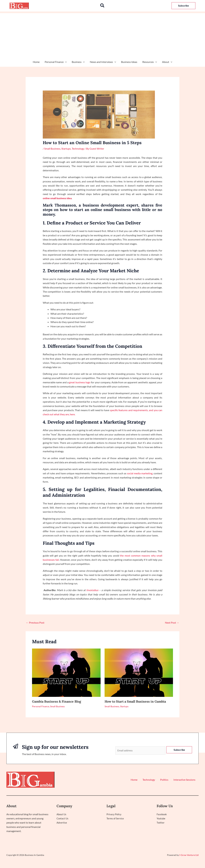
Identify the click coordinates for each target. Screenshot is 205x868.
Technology (78, 149)
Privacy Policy (114, 814)
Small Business (52, 149)
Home (36, 62)
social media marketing (140, 473)
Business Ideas (129, 62)
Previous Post (35, 623)
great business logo (80, 382)
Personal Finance (56, 62)
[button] (102, 6)
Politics (164, 780)
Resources (150, 62)
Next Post (172, 623)
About (167, 62)
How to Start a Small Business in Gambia (135, 701)
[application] (65, 62)
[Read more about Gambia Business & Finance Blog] (66, 672)
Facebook (162, 814)
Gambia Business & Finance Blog (57, 701)
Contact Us (63, 818)
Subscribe (179, 750)
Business (78, 62)
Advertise (62, 822)
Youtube (161, 818)
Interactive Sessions (184, 780)
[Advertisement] (102, 36)
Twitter (161, 822)
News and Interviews (103, 62)
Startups (66, 149)
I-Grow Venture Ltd (189, 855)
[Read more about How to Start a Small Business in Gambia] (139, 672)
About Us (62, 814)
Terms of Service (115, 818)
